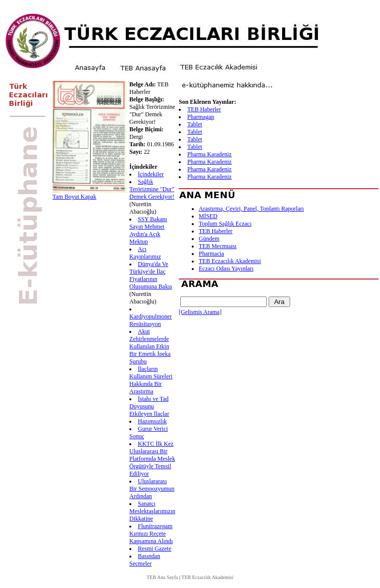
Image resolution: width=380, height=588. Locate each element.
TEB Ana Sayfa (163, 577)
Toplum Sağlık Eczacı (225, 224)
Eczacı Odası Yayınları (226, 269)
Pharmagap (201, 117)
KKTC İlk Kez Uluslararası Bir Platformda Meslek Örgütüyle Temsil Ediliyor (152, 459)
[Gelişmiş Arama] (200, 312)
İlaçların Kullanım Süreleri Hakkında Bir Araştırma (151, 380)
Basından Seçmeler (145, 560)
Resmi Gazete (155, 549)
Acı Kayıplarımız (145, 253)
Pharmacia (211, 254)
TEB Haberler (204, 109)
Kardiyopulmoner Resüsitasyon (151, 320)
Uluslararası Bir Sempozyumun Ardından (152, 489)
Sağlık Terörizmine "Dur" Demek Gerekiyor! (152, 189)
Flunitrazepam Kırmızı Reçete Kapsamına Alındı (151, 534)
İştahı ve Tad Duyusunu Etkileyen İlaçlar (149, 406)
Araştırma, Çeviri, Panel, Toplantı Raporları (251, 209)
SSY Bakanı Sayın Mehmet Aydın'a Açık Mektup (148, 230)
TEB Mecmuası (218, 246)
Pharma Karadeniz (209, 154)
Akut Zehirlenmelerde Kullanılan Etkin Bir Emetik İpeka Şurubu (150, 346)
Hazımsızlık (152, 421)
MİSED (208, 216)
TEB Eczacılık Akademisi (230, 261)
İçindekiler (151, 174)
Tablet (195, 124)
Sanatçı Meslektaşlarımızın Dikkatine (152, 511)
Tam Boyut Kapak (74, 197)
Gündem (209, 239)
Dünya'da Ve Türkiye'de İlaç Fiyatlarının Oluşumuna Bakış (151, 275)
